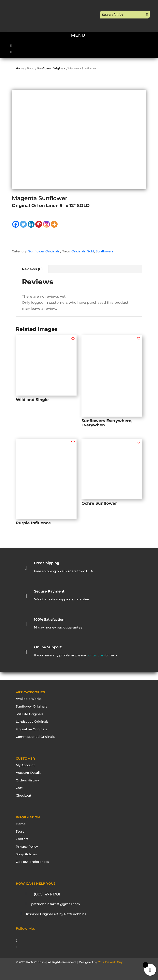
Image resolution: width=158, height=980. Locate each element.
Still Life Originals (29, 714)
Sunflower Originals (51, 68)
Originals (79, 251)
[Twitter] (23, 224)
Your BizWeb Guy (110, 962)
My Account (25, 765)
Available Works (29, 699)
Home (20, 68)
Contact (22, 839)
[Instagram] (46, 224)
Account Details (29, 773)
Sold (91, 251)
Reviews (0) (32, 269)
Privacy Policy (27, 847)
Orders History (27, 780)
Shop (31, 68)
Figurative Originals (31, 729)
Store (20, 831)
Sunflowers (105, 251)
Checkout (24, 796)
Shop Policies (26, 854)
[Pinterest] (39, 224)
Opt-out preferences (32, 862)
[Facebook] (16, 224)
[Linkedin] (31, 224)
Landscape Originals (32, 722)
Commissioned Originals (35, 737)
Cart (19, 788)
